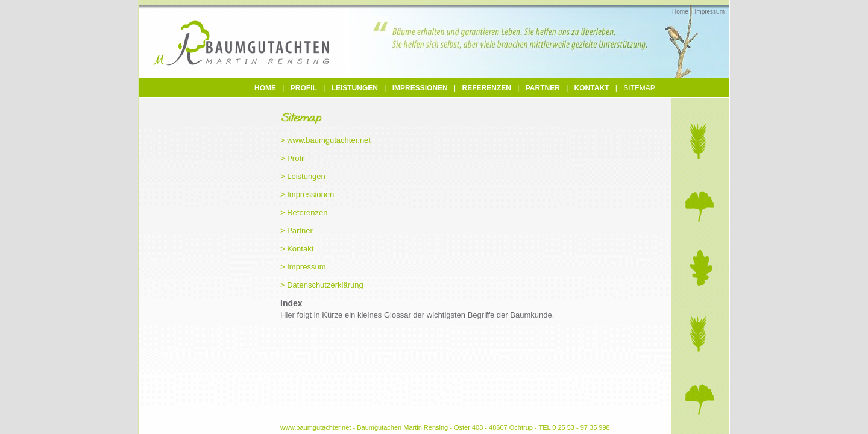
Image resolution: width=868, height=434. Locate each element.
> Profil (293, 158)
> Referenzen (304, 212)
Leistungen (355, 88)
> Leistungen (303, 176)
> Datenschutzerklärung (322, 285)
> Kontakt (297, 249)
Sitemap (639, 88)
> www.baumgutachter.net (325, 140)
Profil (304, 88)
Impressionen (420, 88)
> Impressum (303, 267)
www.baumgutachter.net (316, 427)
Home (680, 12)
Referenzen (487, 88)
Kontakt (592, 88)
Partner (543, 88)
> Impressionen (307, 194)
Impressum (710, 12)
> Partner (297, 231)
